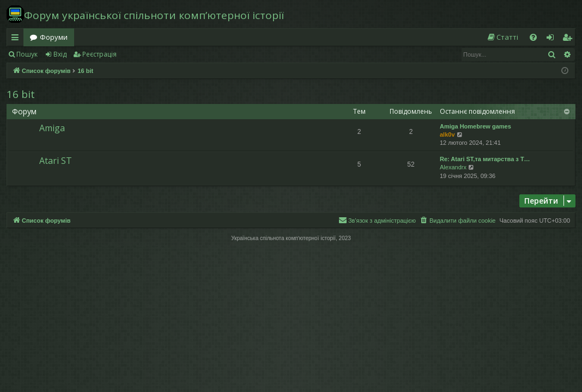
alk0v (447, 134)
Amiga (52, 128)
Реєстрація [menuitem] (569, 39)
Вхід (60, 54)
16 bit (21, 94)
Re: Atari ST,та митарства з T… (485, 159)
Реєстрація (99, 54)
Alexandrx (453, 167)
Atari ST (56, 161)
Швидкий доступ (17, 39)
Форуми (54, 37)
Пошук (27, 54)
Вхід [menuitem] (554, 39)
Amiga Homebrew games (475, 126)
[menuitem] (502, 37)
